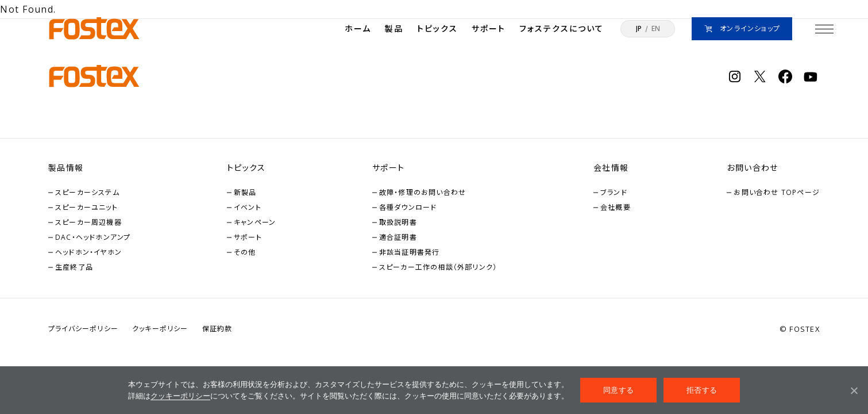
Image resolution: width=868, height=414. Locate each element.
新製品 (245, 192)
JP (639, 29)
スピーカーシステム (87, 192)
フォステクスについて (562, 28)
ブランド (614, 192)
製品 (394, 28)
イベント (248, 207)
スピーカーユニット (86, 207)
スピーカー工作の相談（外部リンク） (438, 267)
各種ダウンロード (408, 207)
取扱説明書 (398, 222)
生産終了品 (74, 267)
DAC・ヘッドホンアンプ (93, 237)
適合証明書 (398, 237)
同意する (618, 390)
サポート (489, 28)
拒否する (702, 390)
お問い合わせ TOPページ (777, 192)
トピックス (437, 28)
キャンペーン (255, 222)
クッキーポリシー (180, 396)
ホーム (358, 28)
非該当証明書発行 (410, 252)
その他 (245, 252)
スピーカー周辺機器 (88, 222)
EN (656, 29)
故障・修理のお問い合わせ (423, 192)
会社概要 (616, 207)
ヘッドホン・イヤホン (88, 252)
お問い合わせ (752, 168)
